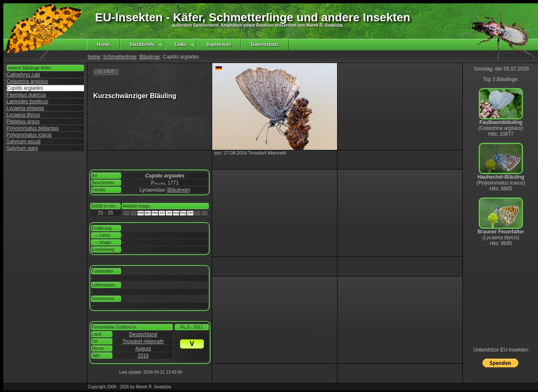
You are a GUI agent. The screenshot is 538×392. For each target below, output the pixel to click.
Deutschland (143, 334)
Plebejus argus (23, 121)
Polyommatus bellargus (33, 128)
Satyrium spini (22, 148)
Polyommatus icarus (29, 135)
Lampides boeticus (28, 101)
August (143, 349)
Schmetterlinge (120, 57)
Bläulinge (149, 57)
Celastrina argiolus (27, 81)
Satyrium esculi (24, 142)
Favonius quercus (27, 95)
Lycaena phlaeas (25, 108)
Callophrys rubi (23, 75)
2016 (143, 356)
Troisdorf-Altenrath (143, 341)
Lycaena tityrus (23, 115)
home (94, 57)
